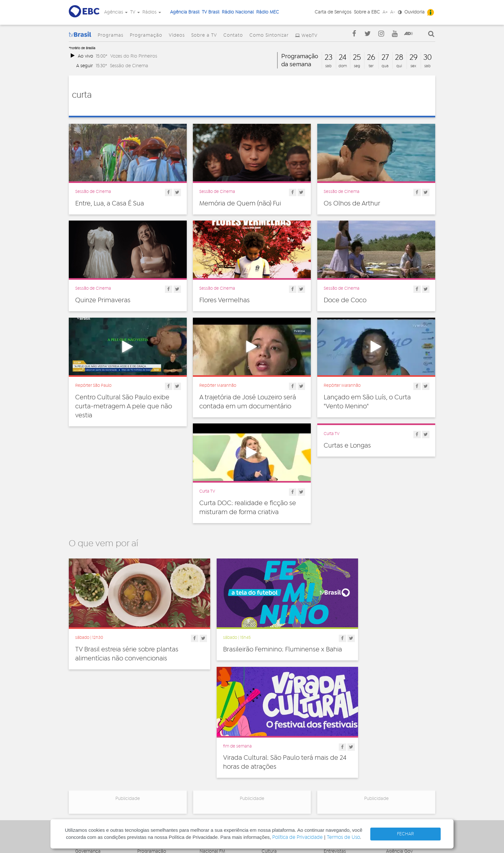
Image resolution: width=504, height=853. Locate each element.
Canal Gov (397, 739)
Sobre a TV (204, 35)
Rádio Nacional (238, 12)
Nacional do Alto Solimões (217, 767)
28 (399, 58)
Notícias (332, 739)
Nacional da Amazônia (223, 758)
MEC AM (208, 784)
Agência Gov (399, 731)
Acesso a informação (97, 765)
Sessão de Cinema (129, 66)
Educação (272, 746)
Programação (146, 35)
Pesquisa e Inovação (283, 767)
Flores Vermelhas (225, 300)
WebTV (310, 36)
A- (393, 12)
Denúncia (85, 750)
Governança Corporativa (88, 734)
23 (328, 58)
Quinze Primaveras (103, 300)
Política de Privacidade (297, 837)
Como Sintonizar (269, 35)
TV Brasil (211, 12)
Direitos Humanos (280, 739)
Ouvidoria (414, 12)
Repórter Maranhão (218, 386)
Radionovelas (338, 753)
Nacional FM (212, 731)
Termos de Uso (343, 837)
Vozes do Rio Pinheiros (134, 56)
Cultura (269, 731)
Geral (267, 753)
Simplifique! (87, 758)
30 (428, 58)
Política (269, 774)
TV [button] (135, 12)
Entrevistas (335, 731)
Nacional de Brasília (220, 739)
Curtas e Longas (347, 446)
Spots (329, 767)
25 (357, 58)
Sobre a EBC (367, 12)
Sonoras (332, 760)
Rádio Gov (397, 746)
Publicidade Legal (94, 772)
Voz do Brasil (399, 753)
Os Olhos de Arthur (352, 204)
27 (385, 58)
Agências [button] (116, 12)
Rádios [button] (152, 12)
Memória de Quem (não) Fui (240, 204)
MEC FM (208, 776)
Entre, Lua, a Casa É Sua (110, 204)
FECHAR (405, 834)
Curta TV (207, 491)
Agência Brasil (185, 12)
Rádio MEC (268, 12)
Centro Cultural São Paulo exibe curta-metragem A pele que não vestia (124, 406)
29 (414, 58)
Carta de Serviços (333, 12)
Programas (111, 35)
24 (343, 58)
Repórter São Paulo (93, 386)
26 (371, 58)
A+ (385, 12)
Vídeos (177, 35)
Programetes (337, 746)
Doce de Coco (345, 300)
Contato (233, 35)
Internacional (275, 760)
